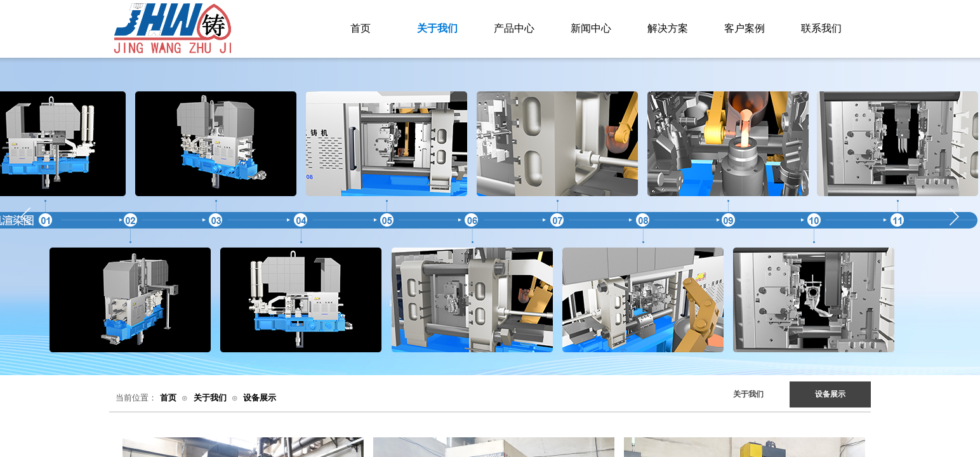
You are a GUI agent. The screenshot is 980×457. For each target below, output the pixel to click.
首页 (168, 398)
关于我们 (210, 398)
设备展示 (260, 398)
